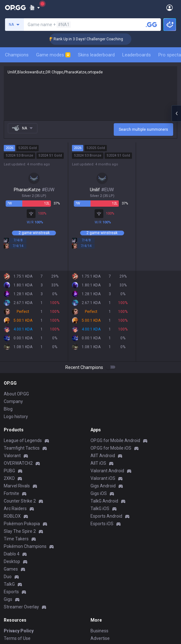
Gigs (8, 599)
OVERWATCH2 (18, 463)
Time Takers (16, 539)
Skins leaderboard (96, 55)
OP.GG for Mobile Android (115, 440)
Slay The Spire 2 (20, 531)
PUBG (9, 471)
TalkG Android (104, 501)
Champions (17, 55)
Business (99, 631)
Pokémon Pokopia (22, 524)
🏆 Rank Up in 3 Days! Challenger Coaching (92, 39)
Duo (8, 577)
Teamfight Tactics (22, 448)
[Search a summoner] (151, 25)
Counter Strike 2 (20, 501)
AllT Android (103, 456)
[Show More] (35, 8)
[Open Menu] (170, 8)
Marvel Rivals (17, 486)
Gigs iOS (99, 493)
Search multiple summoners (143, 129)
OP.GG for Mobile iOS (111, 448)
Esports (11, 592)
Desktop (12, 561)
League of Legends (23, 440)
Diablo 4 (12, 554)
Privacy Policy (19, 631)
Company (13, 401)
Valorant (12, 456)
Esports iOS (102, 524)
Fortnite (11, 493)
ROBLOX (12, 516)
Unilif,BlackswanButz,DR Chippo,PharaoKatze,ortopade (90, 93)
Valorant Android (107, 471)
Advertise (100, 638)
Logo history (16, 417)
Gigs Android (103, 486)
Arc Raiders (15, 509)
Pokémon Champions (25, 546)
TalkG (9, 584)
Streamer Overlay (21, 607)
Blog (8, 409)
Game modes (53, 55)
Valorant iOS (103, 478)
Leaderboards (137, 55)
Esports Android (106, 516)
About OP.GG (16, 394)
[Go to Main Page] (15, 8)
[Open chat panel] (176, 113)
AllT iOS (98, 463)
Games (11, 569)
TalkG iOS (100, 509)
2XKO (9, 478)
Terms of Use (17, 638)
